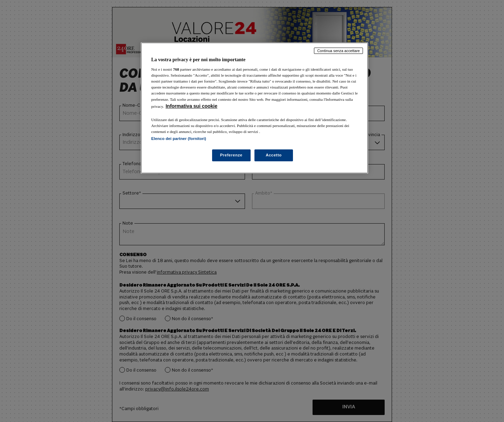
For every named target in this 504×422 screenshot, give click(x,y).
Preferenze (231, 155)
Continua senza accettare (338, 51)
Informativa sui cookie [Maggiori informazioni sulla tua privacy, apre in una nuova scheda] (191, 106)
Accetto (274, 155)
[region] (254, 108)
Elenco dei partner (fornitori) (179, 139)
